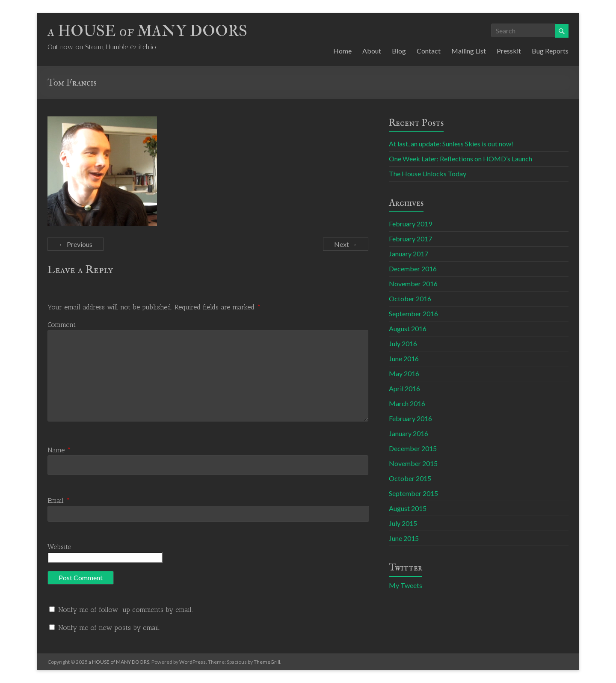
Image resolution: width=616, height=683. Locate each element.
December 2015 (413, 448)
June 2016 (404, 358)
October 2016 (410, 298)
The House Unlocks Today (428, 174)
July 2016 (403, 343)
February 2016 (410, 418)
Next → (346, 244)
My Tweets (406, 585)
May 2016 (404, 373)
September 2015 (413, 493)
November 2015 (413, 463)
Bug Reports (550, 51)
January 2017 (409, 254)
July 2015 (403, 523)
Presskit (509, 51)
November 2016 (413, 284)
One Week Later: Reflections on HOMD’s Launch (461, 159)
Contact (429, 51)
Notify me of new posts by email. (109, 628)
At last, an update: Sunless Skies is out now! (451, 144)
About (372, 51)
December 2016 (413, 269)
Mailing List (469, 51)
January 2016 (409, 433)
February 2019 (410, 224)
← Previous (76, 244)
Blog (399, 51)
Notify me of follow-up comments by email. (126, 610)
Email (59, 500)
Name (59, 450)
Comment (62, 325)
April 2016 (404, 388)
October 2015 (410, 478)
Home (342, 51)
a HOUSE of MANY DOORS (147, 31)
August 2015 (408, 508)
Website (59, 547)
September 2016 (413, 313)
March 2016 (407, 403)
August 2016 (408, 328)
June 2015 (404, 538)
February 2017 (410, 239)
